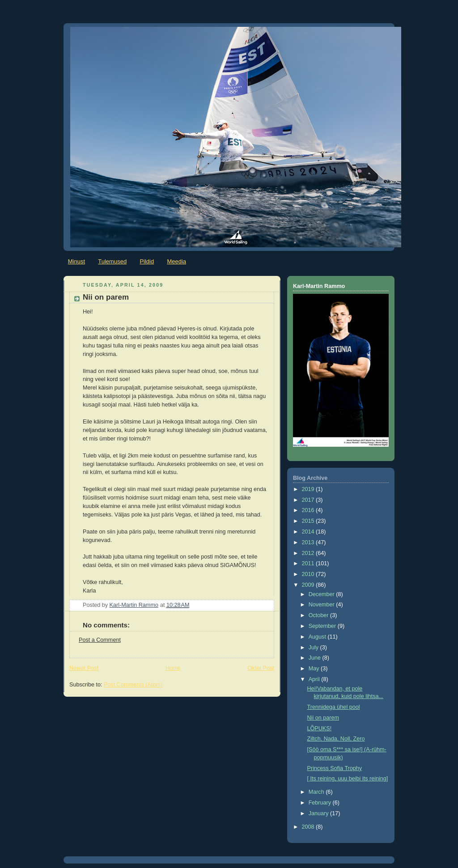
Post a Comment (100, 640)
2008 (309, 827)
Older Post (261, 668)
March (317, 792)
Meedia (176, 261)
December (322, 594)
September (323, 626)
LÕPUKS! (320, 728)
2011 (309, 563)
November (322, 605)
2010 (309, 574)
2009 (309, 585)
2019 (309, 489)
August (318, 637)
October (319, 615)
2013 (309, 542)
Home (173, 668)
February (321, 803)
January (319, 813)
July (314, 648)
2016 (309, 510)
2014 (309, 532)
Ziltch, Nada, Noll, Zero (336, 739)
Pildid (147, 261)
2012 (309, 553)
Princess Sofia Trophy (335, 768)
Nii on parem (323, 718)
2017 (309, 500)
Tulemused (112, 261)
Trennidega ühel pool (334, 707)
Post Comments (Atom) (133, 685)
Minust (76, 261)
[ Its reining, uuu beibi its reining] (348, 779)
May (315, 669)
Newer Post (84, 668)
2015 (309, 521)
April (315, 679)
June (316, 658)
